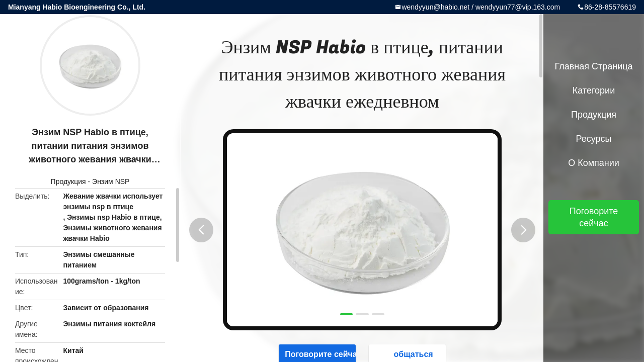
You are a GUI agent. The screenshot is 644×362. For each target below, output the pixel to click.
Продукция (68, 182)
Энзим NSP (111, 182)
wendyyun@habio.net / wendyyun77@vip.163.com (481, 7)
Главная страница (593, 66)
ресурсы (594, 139)
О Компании (594, 163)
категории (594, 90)
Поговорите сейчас (594, 217)
